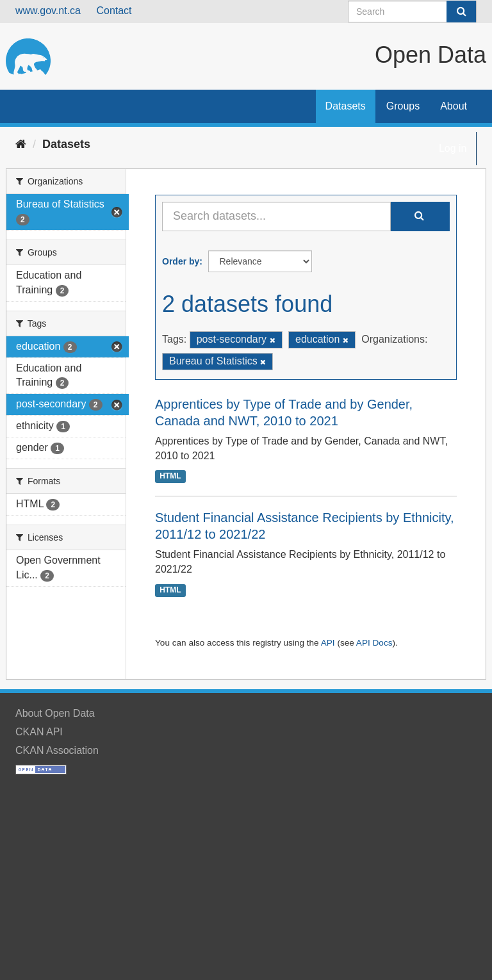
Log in (453, 148)
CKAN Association (57, 750)
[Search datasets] (412, 12)
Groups (403, 106)
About (454, 106)
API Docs (374, 643)
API (328, 643)
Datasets (346, 106)
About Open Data (55, 713)
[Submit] (461, 12)
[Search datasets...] (276, 216)
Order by (181, 261)
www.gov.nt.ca (48, 11)
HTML (170, 477)
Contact (114, 11)
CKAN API (39, 732)
